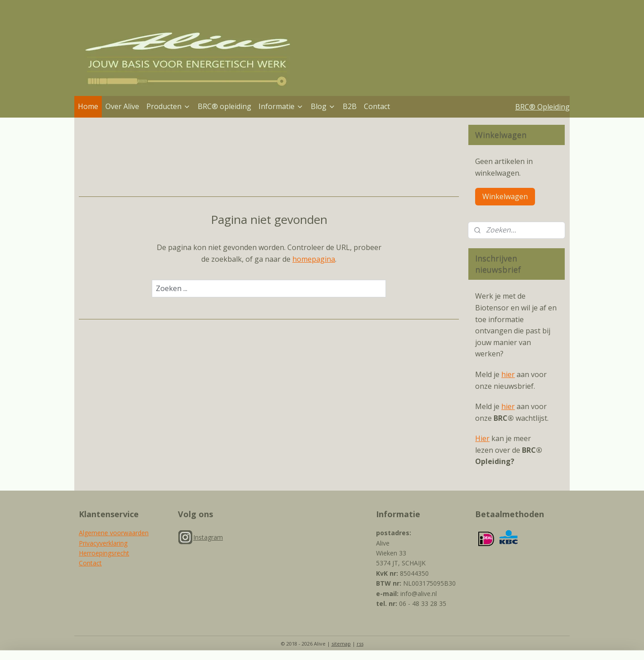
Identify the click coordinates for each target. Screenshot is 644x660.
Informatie (281, 106)
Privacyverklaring (103, 543)
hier (508, 374)
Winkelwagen (505, 196)
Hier (482, 438)
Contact (377, 106)
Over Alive (122, 106)
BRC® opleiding (224, 106)
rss (360, 644)
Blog (323, 106)
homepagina (314, 259)
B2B (350, 106)
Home (88, 106)
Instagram (208, 537)
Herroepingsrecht (104, 553)
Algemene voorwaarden (114, 533)
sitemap (341, 644)
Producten (168, 106)
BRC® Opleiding (542, 107)
